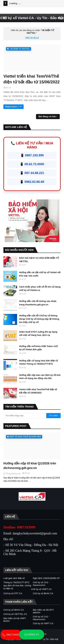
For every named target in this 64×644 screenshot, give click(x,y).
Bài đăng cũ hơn (47, 116)
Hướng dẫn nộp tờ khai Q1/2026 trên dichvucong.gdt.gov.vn (30, 466)
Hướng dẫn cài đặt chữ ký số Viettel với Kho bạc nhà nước (40, 274)
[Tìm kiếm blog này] (25, 416)
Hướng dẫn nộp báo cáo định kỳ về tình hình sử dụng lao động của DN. (40, 377)
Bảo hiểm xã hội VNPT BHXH (15, 620)
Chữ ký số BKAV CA (43, 593)
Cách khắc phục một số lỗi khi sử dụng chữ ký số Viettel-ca (40, 288)
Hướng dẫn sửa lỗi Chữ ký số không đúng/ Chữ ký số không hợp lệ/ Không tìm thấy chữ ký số (39, 319)
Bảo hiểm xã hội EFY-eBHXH (44, 611)
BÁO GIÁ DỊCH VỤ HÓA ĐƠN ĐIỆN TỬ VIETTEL (39, 260)
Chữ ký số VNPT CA (41, 589)
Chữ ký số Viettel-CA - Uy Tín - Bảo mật (32, 18)
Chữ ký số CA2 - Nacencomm (41, 584)
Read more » (12, 107)
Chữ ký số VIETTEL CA (15, 614)
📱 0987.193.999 (32, 155)
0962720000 (11, 635)
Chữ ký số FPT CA (13, 593)
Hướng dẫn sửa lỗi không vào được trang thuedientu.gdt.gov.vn (38, 303)
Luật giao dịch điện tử (14, 578)
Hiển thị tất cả (32, 38)
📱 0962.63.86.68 (32, 182)
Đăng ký (32, 635)
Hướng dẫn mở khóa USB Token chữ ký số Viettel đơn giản (38, 348)
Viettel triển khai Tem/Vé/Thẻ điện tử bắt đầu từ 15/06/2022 (31, 79)
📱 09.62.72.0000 (32, 164)
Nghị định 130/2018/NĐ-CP (46, 578)
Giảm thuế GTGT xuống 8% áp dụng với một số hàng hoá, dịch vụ (38, 334)
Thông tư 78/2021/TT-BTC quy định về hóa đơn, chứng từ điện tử (17, 585)
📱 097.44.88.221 (32, 173)
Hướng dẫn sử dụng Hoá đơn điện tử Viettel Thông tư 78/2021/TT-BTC (38, 362)
